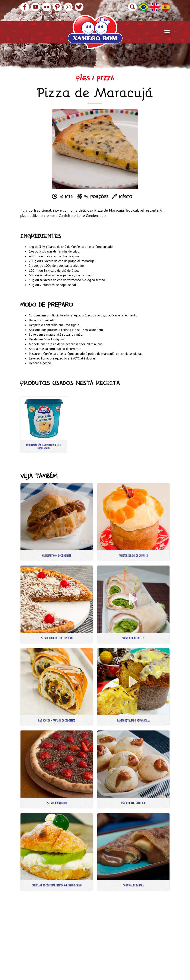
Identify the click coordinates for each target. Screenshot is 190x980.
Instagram (68, 7)
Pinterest (57, 7)
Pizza (105, 79)
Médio (126, 198)
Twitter (79, 7)
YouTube (36, 7)
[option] (95, 149)
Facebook (25, 7)
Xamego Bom (95, 32)
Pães (83, 79)
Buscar (132, 7)
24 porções (96, 198)
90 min (66, 198)
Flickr (46, 7)
